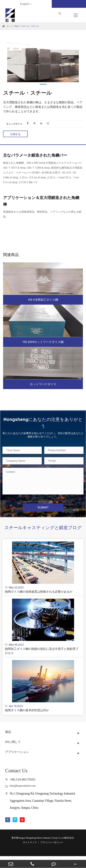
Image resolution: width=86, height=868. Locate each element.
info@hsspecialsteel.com (26, 797)
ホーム (9, 26)
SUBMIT (43, 507)
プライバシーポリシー (52, 854)
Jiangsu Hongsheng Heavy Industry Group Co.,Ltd (42, 850)
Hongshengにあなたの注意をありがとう (43, 423)
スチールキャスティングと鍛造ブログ (43, 531)
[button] (43, 84)
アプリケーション (21, 764)
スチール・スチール (30, 26)
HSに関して (15, 754)
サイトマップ (30, 854)
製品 (17, 26)
